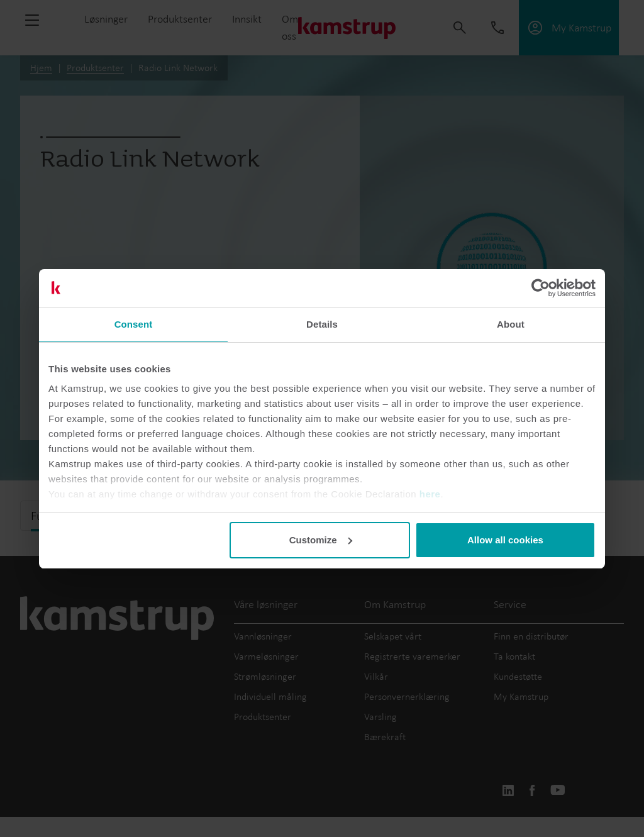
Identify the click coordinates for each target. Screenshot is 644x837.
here (430, 494)
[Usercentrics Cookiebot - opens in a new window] (541, 288)
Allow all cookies (505, 540)
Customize (321, 540)
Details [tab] (322, 324)
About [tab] (511, 324)
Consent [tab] (134, 324)
